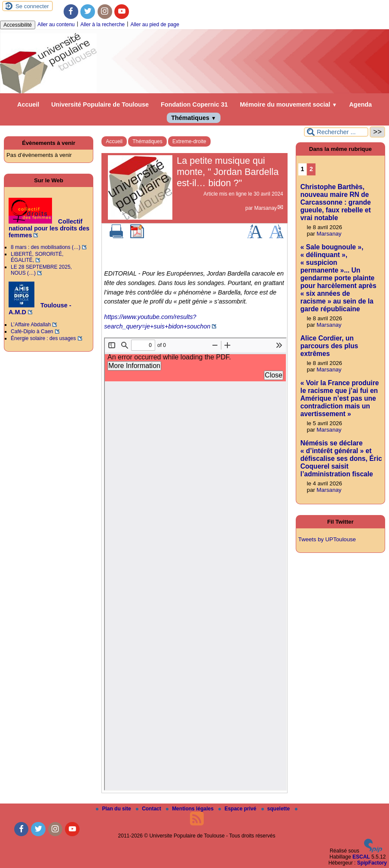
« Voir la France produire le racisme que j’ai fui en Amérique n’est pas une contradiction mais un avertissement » (340, 398)
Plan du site (114, 809)
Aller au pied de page (155, 25)
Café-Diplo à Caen (32, 331)
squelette (276, 809)
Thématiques (194, 118)
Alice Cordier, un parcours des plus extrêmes (329, 346)
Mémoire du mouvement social (288, 104)
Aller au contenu (56, 25)
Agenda (360, 104)
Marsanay (265, 208)
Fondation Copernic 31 (194, 104)
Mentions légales (190, 809)
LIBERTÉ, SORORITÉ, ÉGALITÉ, (37, 257)
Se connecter (32, 6)
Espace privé (238, 809)
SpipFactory (372, 863)
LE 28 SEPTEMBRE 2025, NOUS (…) (41, 270)
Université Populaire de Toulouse (100, 104)
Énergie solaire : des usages (43, 338)
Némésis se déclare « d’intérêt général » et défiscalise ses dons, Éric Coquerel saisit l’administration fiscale (341, 459)
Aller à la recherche (103, 25)
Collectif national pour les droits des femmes (49, 228)
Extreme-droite (189, 141)
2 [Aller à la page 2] (311, 169)
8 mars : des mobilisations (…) (46, 247)
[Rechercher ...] (336, 132)
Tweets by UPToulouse (327, 539)
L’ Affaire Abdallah (31, 325)
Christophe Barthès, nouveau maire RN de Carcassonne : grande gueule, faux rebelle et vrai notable (336, 202)
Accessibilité (18, 25)
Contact (149, 809)
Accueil (28, 104)
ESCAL (361, 857)
